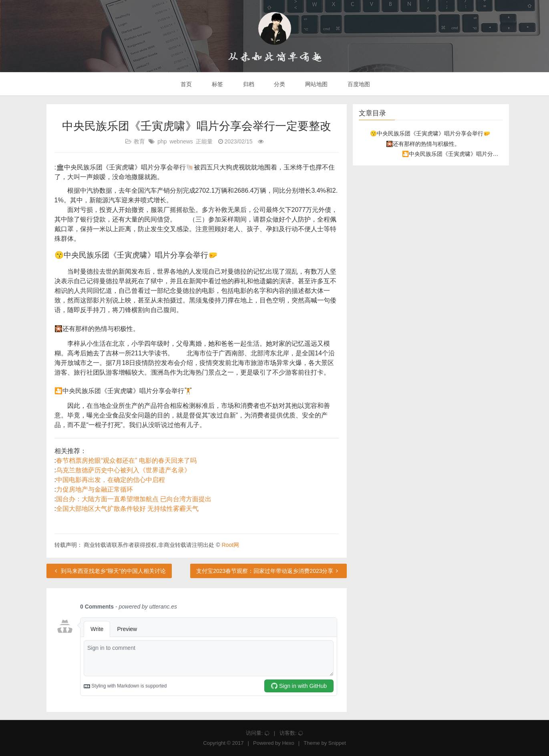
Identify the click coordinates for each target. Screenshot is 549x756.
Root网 (230, 545)
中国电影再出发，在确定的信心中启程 (111, 480)
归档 (248, 84)
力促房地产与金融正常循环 (95, 489)
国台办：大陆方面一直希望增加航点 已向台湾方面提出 (134, 499)
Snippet (337, 743)
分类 (279, 84)
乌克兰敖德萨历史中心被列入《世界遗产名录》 (123, 470)
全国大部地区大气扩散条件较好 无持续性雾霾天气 (127, 509)
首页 (185, 84)
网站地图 (316, 84)
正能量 (204, 141)
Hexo (288, 743)
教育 (139, 141)
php (162, 141)
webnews (181, 141)
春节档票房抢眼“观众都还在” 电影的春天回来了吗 (126, 461)
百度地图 (358, 84)
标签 (217, 84)
